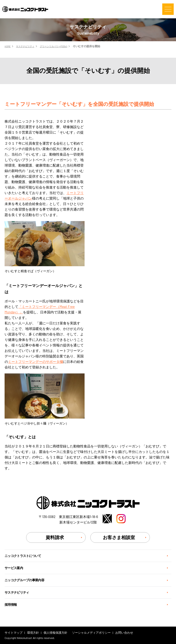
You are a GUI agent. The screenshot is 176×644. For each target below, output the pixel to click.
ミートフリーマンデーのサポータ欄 (36, 362)
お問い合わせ (124, 633)
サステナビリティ (17, 592)
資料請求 (55, 537)
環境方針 (33, 633)
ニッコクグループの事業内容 (24, 580)
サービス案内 (14, 568)
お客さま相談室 (119, 537)
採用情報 (11, 605)
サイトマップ (14, 633)
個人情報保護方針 (55, 633)
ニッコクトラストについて (23, 556)
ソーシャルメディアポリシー (91, 633)
